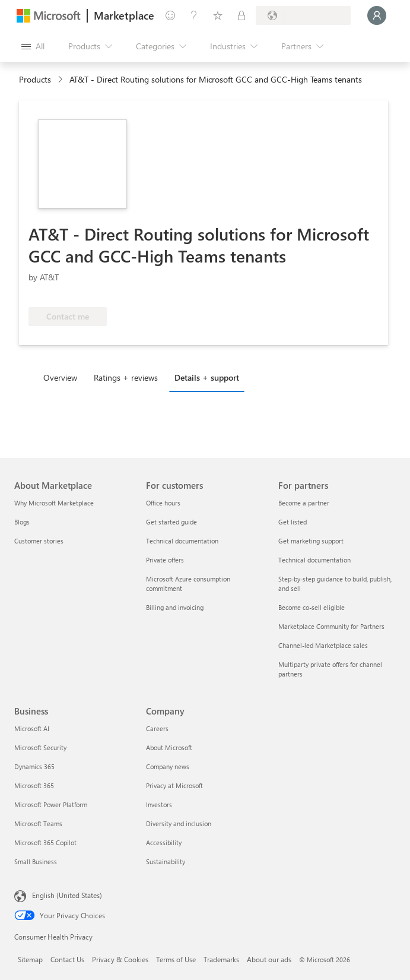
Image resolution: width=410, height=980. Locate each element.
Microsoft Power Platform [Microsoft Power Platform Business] (51, 804)
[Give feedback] (170, 15)
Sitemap (30, 959)
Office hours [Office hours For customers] (163, 503)
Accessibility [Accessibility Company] (164, 843)
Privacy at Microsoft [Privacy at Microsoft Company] (174, 785)
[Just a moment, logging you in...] (377, 15)
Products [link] (35, 79)
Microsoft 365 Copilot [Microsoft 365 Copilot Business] (45, 843)
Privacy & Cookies (120, 959)
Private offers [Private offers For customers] (165, 560)
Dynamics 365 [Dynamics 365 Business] (34, 766)
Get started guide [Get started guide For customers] (171, 522)
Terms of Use (176, 959)
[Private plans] (241, 15)
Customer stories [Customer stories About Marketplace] (39, 541)
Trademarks (221, 959)
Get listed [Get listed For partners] (293, 522)
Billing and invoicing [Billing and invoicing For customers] (175, 607)
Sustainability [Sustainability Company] (166, 862)
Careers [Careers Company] (157, 728)
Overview (60, 377)
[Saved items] (218, 15)
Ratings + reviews (126, 377)
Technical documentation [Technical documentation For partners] (314, 560)
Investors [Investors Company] (159, 804)
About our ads (269, 959)
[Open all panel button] (33, 46)
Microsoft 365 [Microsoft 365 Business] (34, 785)
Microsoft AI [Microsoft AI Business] (32, 728)
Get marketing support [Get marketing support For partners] (311, 541)
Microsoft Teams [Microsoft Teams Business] (38, 823)
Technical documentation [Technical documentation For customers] (182, 541)
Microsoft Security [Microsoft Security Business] (40, 747)
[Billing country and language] (303, 15)
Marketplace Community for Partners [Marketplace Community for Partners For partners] (331, 626)
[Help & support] (194, 15)
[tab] (63, 377)
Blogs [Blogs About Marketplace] (22, 522)
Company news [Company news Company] (168, 766)
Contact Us (67, 959)
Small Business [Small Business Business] (36, 862)
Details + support (207, 377)
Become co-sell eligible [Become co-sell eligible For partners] (312, 607)
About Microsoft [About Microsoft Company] (169, 747)
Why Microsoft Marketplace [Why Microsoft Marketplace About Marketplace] (54, 503)
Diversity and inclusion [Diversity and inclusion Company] (179, 823)
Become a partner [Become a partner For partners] (304, 503)
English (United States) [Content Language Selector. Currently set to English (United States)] (67, 895)
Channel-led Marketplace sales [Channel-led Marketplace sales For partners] (323, 645)
